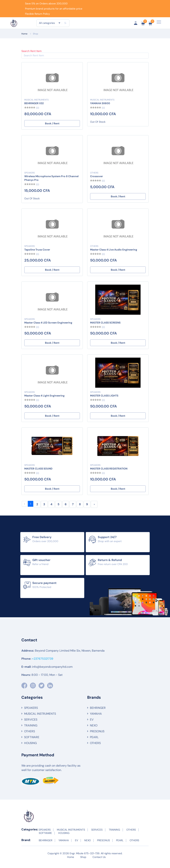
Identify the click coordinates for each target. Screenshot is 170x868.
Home (24, 37)
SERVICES (31, 723)
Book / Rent (52, 127)
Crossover (97, 180)
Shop (36, 37)
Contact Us (99, 861)
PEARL (94, 741)
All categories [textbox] (47, 24)
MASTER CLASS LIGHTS (104, 399)
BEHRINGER (98, 711)
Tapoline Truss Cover (37, 253)
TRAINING (31, 729)
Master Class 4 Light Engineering (44, 399)
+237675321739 (43, 662)
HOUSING (30, 747)
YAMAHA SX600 (100, 107)
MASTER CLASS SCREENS (105, 326)
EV (92, 723)
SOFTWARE (32, 741)
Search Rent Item (31, 54)
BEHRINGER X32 (34, 107)
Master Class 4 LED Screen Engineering (48, 326)
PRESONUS (97, 735)
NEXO (94, 729)
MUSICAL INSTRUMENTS (36, 103)
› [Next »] (94, 508)
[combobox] (49, 24)
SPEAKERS (30, 176)
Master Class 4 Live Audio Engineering (114, 253)
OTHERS (94, 176)
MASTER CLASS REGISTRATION (109, 472)
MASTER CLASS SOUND (38, 472)
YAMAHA (96, 717)
